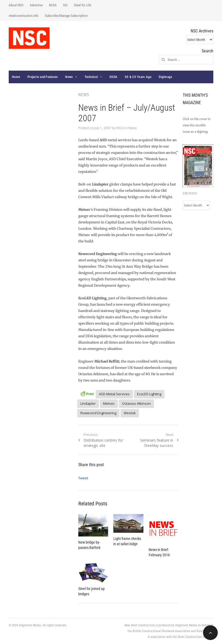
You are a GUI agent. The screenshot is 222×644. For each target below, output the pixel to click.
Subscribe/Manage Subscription (66, 16)
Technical (91, 77)
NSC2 (120, 128)
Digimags (165, 77)
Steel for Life (83, 5)
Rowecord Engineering (98, 413)
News (69, 77)
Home (16, 77)
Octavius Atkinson (136, 403)
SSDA (113, 77)
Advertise (36, 5)
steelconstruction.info (24, 16)
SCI (65, 5)
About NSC (16, 5)
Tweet (83, 478)
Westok (130, 413)
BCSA (53, 5)
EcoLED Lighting (149, 394)
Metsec (109, 403)
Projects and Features (43, 77)
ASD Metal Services (114, 394)
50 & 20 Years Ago (138, 77)
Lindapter (88, 403)
